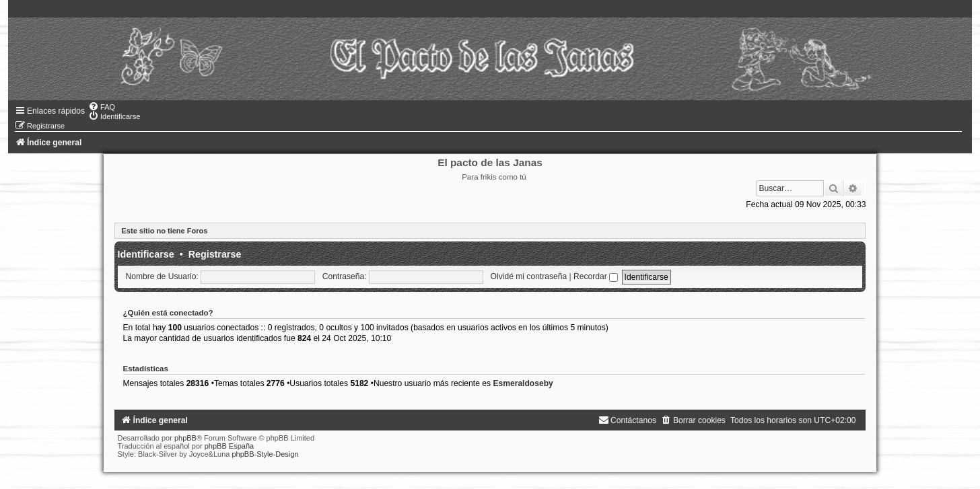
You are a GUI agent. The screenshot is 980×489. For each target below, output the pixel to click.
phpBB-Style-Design (265, 454)
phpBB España (229, 446)
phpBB (185, 438)
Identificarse (146, 254)
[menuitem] (102, 107)
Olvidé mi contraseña (529, 276)
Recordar (596, 276)
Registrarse (215, 254)
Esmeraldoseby (523, 383)
